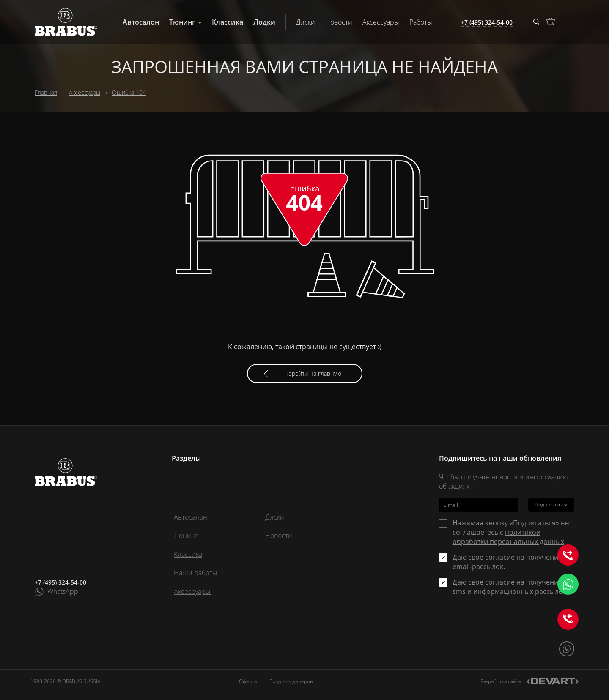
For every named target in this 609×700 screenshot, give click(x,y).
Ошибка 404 (129, 92)
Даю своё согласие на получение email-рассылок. (507, 562)
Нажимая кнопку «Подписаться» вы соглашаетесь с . (511, 532)
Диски (306, 22)
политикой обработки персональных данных (508, 537)
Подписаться (551, 504)
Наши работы (196, 573)
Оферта (248, 681)
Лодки (264, 22)
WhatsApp (63, 592)
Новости (339, 22)
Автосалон (141, 22)
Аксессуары (381, 22)
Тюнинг (185, 22)
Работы (421, 22)
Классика (228, 22)
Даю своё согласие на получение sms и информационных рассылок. (510, 587)
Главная (46, 92)
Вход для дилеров (291, 681)
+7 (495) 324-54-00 (60, 582)
